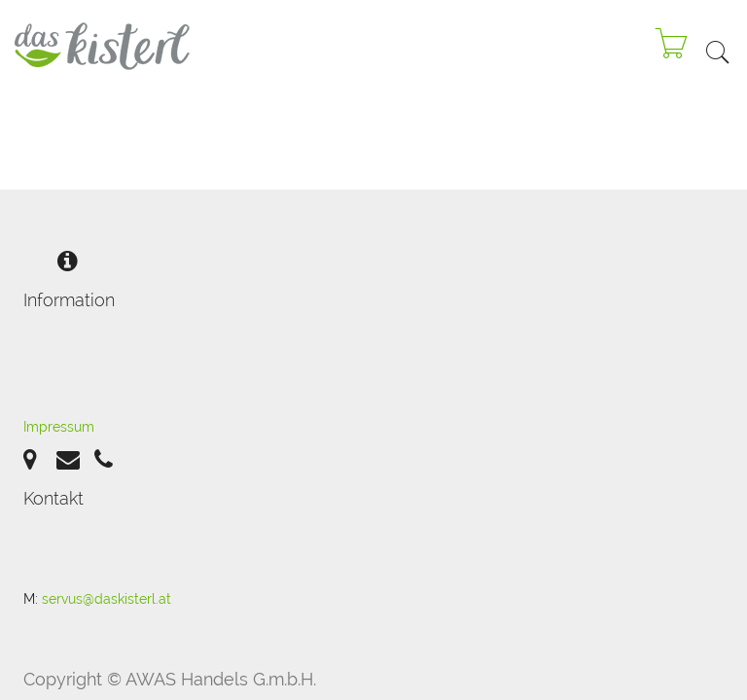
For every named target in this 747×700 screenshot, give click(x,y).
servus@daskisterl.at (107, 599)
